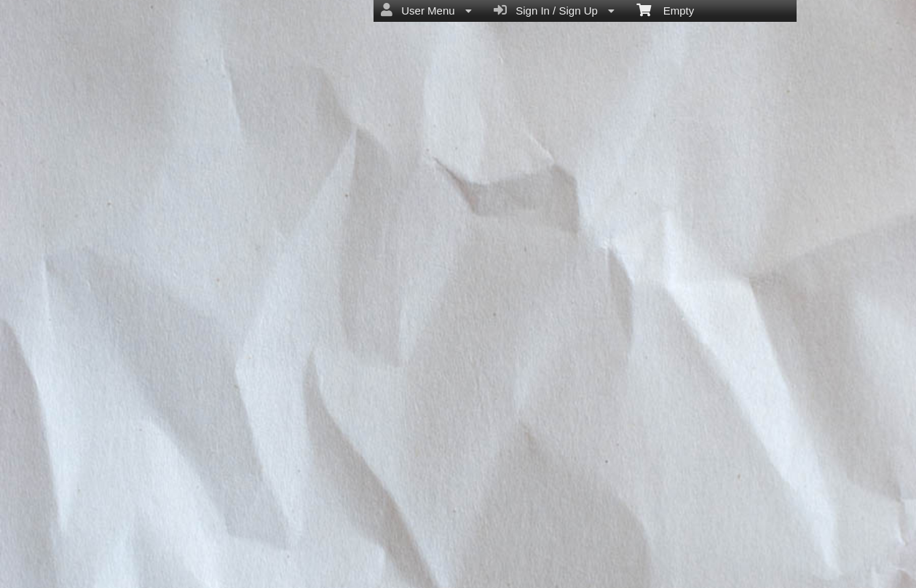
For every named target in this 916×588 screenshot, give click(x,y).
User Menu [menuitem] (426, 10)
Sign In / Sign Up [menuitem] (554, 10)
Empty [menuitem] (665, 9)
